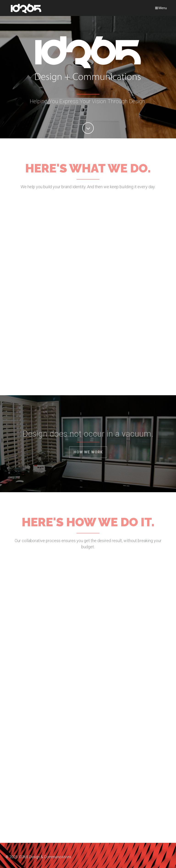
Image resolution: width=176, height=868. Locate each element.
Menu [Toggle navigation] (161, 8)
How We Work (88, 452)
